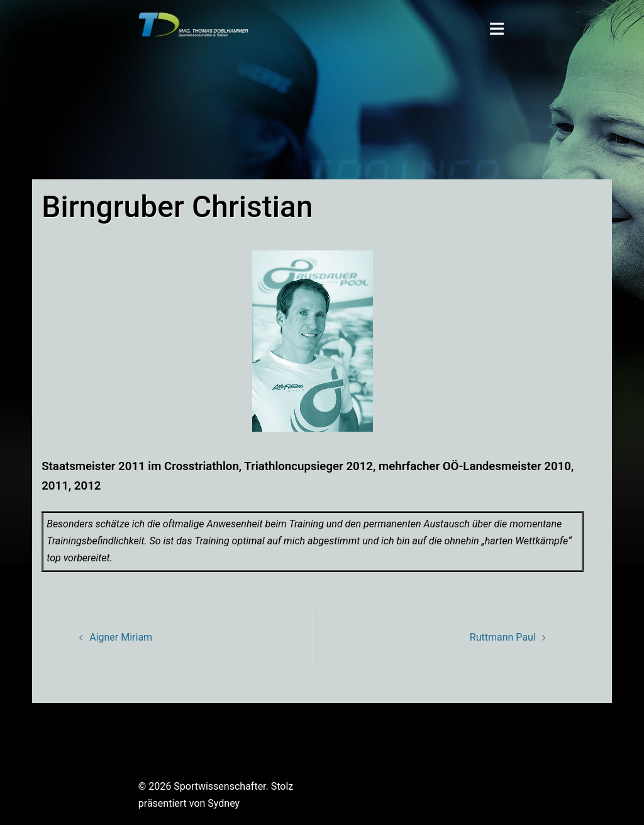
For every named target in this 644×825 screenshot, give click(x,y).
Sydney (224, 803)
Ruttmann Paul (503, 637)
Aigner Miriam (121, 637)
